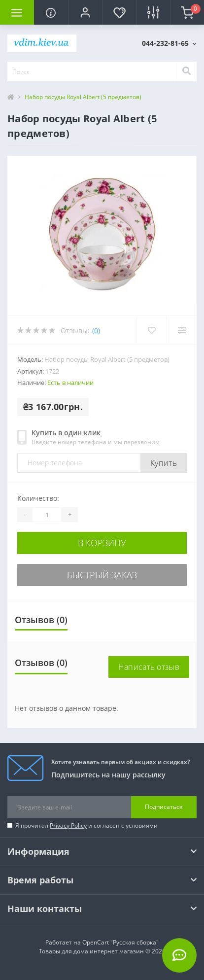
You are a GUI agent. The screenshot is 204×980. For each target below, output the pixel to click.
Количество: (38, 498)
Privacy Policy (68, 825)
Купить (164, 463)
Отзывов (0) (41, 620)
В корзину (102, 543)
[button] (85, 12)
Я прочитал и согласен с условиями (86, 825)
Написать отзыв (149, 667)
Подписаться (164, 807)
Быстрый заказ (102, 575)
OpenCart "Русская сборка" (120, 942)
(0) (96, 331)
